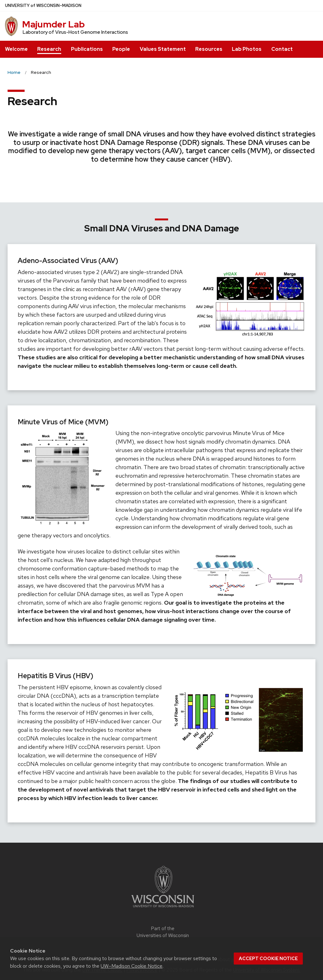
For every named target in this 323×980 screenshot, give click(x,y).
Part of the (163, 932)
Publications (87, 49)
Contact (282, 49)
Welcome (16, 49)
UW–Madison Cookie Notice (132, 966)
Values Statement (163, 49)
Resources (209, 49)
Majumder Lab (53, 24)
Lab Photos (247, 49)
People (121, 49)
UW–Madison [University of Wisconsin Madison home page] (43, 6)
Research (49, 49)
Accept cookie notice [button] (268, 959)
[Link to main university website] (163, 908)
